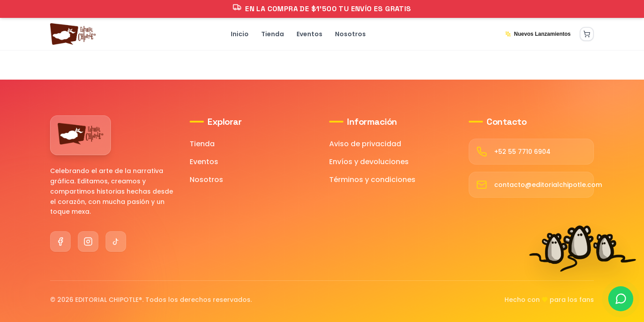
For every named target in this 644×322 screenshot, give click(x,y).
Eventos (204, 162)
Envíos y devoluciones (369, 162)
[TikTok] (116, 241)
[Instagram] (88, 241)
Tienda (202, 144)
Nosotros (206, 180)
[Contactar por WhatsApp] (621, 299)
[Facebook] (60, 241)
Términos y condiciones (372, 180)
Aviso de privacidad (365, 144)
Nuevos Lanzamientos (538, 34)
